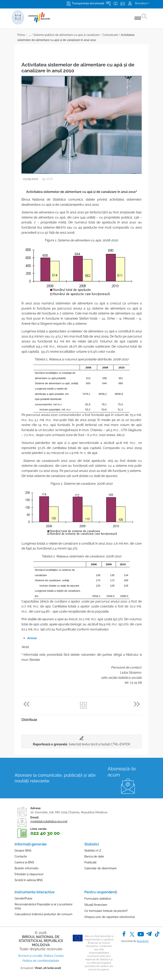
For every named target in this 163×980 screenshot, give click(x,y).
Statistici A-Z (93, 851)
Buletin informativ (27, 868)
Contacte (21, 856)
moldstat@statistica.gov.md (49, 821)
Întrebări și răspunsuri (29, 874)
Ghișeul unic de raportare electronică (109, 917)
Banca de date (94, 856)
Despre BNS (23, 851)
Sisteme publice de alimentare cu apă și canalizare (67, 35)
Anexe (32, 638)
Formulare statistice (98, 899)
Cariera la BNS (24, 862)
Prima (21, 35)
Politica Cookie (53, 956)
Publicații (90, 862)
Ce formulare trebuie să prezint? (106, 911)
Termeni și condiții (30, 956)
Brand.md (143, 941)
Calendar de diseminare (101, 868)
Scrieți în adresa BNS (29, 880)
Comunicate (110, 35)
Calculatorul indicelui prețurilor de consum (43, 914)
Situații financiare (96, 905)
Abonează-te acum (122, 772)
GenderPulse (23, 898)
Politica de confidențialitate (41, 961)
